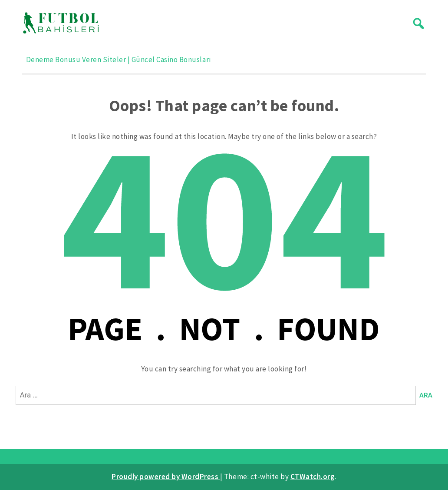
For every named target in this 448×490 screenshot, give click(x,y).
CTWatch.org (313, 477)
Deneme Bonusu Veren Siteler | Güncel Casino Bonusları (119, 60)
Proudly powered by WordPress (166, 477)
